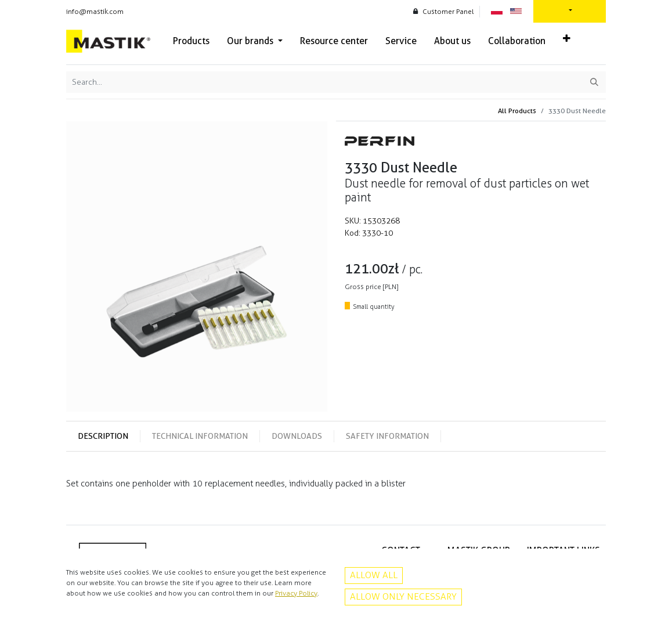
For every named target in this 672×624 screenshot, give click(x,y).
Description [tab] (103, 436)
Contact (587, 580)
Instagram (404, 604)
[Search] (594, 82)
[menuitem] (191, 41)
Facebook (404, 592)
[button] (567, 39)
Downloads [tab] (297, 436)
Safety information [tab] (387, 436)
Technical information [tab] (200, 436)
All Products (517, 111)
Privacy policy (579, 568)
